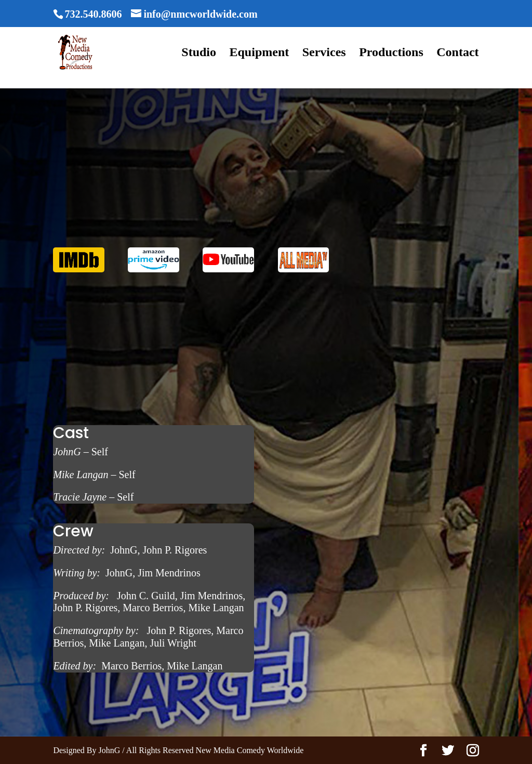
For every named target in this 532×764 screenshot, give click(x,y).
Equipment (260, 54)
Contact (457, 54)
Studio (199, 54)
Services (324, 54)
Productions (391, 54)
